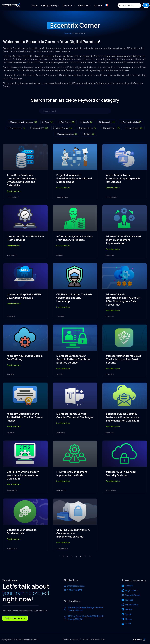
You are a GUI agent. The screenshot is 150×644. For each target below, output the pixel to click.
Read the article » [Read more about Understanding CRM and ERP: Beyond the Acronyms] (14, 304)
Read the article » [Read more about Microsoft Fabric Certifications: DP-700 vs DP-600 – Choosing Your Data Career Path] (113, 310)
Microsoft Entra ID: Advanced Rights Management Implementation (123, 240)
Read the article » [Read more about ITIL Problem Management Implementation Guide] (63, 481)
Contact (98, 5)
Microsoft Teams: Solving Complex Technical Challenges (75, 415)
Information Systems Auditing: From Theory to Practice (75, 238)
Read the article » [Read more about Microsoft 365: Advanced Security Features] (113, 481)
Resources (84, 5)
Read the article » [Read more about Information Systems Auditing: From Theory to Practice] (63, 246)
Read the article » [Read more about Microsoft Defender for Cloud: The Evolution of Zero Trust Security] (113, 368)
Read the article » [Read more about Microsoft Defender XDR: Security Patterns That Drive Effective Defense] (63, 368)
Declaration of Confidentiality (93, 639)
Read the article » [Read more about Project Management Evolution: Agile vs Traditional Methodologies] (63, 188)
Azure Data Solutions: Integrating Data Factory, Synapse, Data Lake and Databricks (22, 180)
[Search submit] (146, 5)
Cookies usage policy (71, 639)
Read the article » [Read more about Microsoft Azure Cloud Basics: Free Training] (14, 365)
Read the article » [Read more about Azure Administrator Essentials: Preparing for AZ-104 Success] (113, 188)
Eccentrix (68, 33)
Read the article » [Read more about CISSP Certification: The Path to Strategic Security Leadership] (63, 307)
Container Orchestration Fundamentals (22, 531)
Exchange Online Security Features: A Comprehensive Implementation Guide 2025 (123, 417)
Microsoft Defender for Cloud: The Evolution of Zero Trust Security (124, 359)
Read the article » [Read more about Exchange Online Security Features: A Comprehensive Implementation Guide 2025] (113, 426)
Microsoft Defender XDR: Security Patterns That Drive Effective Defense (73, 359)
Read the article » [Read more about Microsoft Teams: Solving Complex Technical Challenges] (63, 423)
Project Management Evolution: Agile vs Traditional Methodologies (74, 178)
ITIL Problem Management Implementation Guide (72, 473)
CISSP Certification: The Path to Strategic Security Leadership (74, 298)
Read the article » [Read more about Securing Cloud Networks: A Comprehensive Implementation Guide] (63, 542)
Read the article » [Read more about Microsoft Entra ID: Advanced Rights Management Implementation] (113, 249)
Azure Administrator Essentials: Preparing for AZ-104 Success (123, 178)
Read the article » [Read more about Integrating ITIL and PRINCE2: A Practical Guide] (14, 246)
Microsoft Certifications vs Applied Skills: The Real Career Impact (25, 417)
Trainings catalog (50, 5)
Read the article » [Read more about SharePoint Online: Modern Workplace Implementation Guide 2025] (14, 484)
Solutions (69, 5)
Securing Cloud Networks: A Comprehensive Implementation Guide (73, 533)
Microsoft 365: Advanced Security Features (121, 473)
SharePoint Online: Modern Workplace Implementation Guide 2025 (23, 475)
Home (35, 5)
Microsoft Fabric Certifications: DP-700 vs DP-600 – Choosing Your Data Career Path (124, 300)
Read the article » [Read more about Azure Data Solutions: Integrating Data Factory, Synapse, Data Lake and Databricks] (14, 191)
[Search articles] (75, 111)
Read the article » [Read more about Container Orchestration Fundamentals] (14, 539)
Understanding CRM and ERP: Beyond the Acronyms (24, 296)
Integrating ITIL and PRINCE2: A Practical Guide (25, 238)
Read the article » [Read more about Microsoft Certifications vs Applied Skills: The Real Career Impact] (14, 426)
